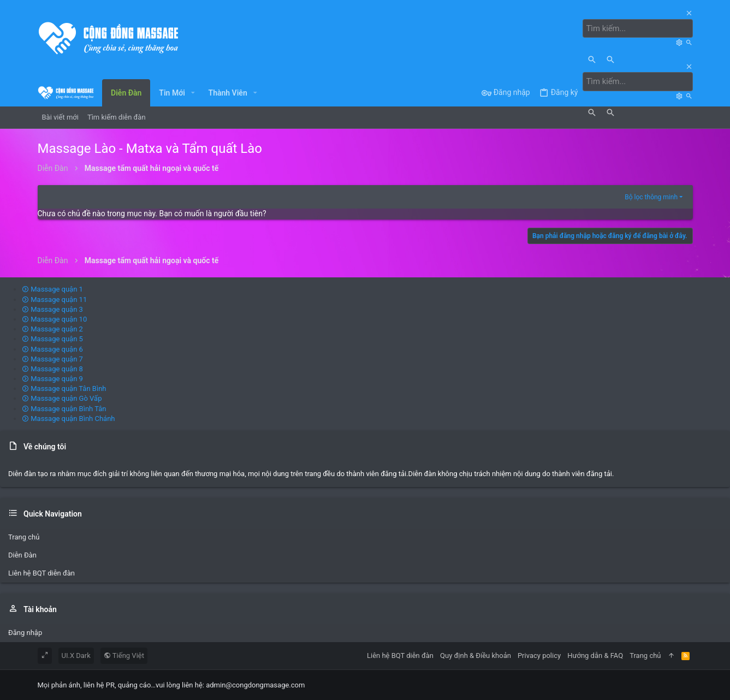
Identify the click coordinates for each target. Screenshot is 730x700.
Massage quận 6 (52, 349)
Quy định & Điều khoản (476, 655)
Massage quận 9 (52, 378)
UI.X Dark (76, 655)
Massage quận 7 (52, 358)
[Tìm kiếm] (640, 28)
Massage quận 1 (52, 289)
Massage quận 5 (52, 339)
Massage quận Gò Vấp (62, 398)
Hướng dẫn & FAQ (595, 655)
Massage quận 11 (54, 299)
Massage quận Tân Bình (64, 388)
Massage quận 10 (54, 319)
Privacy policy (539, 655)
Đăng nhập (25, 632)
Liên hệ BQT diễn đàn (41, 573)
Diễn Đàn (22, 555)
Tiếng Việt (124, 655)
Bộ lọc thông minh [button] (651, 197)
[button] (193, 92)
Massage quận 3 (52, 309)
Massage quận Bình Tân (64, 408)
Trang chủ (24, 536)
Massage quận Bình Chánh (69, 418)
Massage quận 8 (52, 368)
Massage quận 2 (52, 328)
